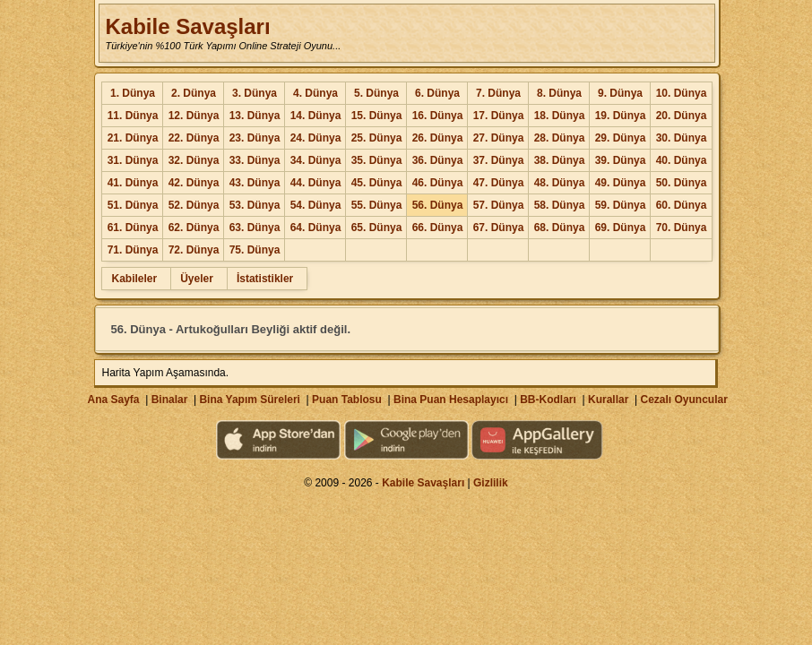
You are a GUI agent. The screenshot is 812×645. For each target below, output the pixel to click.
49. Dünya (621, 183)
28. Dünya (560, 138)
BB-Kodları (548, 400)
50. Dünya (682, 183)
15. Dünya (377, 116)
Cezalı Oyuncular (683, 400)
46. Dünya (438, 183)
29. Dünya (621, 138)
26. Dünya (438, 138)
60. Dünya (682, 205)
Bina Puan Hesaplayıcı (451, 400)
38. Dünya (560, 160)
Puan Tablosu (347, 400)
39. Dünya (621, 160)
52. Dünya (194, 205)
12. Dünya (194, 116)
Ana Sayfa (113, 400)
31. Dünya (133, 160)
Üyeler (197, 279)
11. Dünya (133, 116)
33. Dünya (255, 160)
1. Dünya (133, 93)
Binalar (170, 400)
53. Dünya (255, 205)
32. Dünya (194, 160)
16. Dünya (438, 116)
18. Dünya (560, 116)
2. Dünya (194, 93)
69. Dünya (621, 228)
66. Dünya (438, 228)
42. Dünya (194, 183)
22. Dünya (194, 138)
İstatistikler (265, 279)
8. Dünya (559, 93)
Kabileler (134, 279)
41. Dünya (133, 183)
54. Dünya (316, 205)
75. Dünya (255, 250)
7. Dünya (498, 93)
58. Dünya (560, 205)
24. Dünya (316, 138)
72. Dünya (194, 250)
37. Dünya (499, 160)
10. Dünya (682, 93)
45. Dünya (377, 183)
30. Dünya (682, 138)
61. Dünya (133, 228)
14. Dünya (316, 116)
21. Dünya (133, 138)
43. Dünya (255, 183)
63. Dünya (255, 228)
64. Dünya (316, 228)
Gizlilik (491, 483)
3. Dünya (255, 93)
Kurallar (608, 400)
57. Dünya (499, 205)
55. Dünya (377, 205)
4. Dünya (315, 93)
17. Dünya (499, 116)
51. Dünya (133, 205)
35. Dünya (377, 160)
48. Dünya (560, 183)
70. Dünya (682, 228)
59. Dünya (621, 205)
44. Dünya (316, 183)
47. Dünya (499, 183)
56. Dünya (438, 205)
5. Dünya (376, 93)
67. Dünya (499, 228)
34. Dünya (316, 160)
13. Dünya (255, 116)
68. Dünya (560, 228)
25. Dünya (377, 138)
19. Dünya (621, 116)
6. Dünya (437, 93)
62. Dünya (194, 228)
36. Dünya (438, 160)
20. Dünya (682, 116)
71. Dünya (133, 250)
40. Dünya (682, 160)
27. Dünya (499, 138)
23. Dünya (255, 138)
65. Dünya (377, 228)
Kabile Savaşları (187, 26)
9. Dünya (620, 93)
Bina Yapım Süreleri (250, 400)
